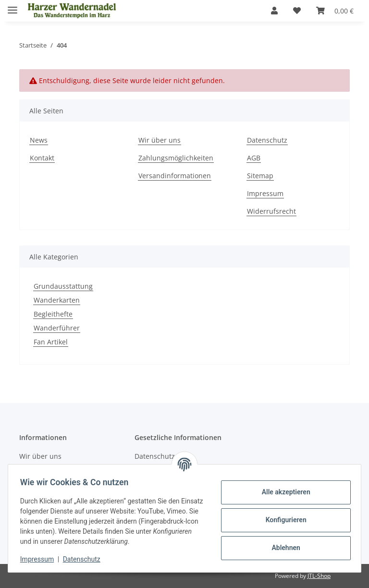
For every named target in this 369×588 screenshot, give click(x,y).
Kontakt (42, 158)
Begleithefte (53, 314)
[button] (274, 11)
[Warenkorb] (335, 11)
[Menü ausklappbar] (12, 6)
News (39, 140)
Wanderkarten (57, 300)
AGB (254, 158)
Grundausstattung (63, 286)
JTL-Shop (319, 576)
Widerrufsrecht (271, 211)
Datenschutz (85, 559)
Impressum (40, 559)
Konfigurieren (282, 520)
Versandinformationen (175, 176)
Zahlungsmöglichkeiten (176, 158)
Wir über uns (160, 140)
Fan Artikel (51, 342)
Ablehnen (282, 548)
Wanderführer (57, 328)
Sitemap (260, 176)
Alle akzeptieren (282, 492)
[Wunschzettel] (297, 11)
